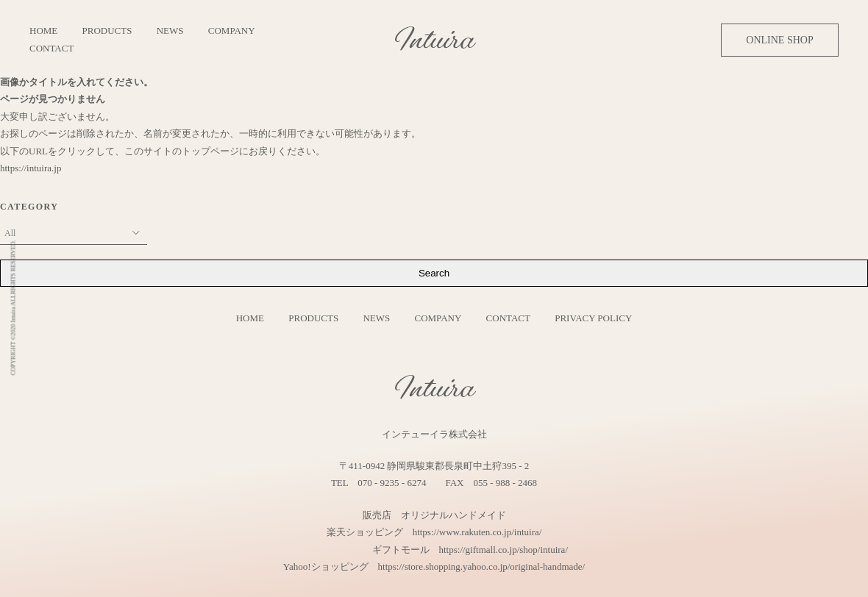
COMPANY (232, 31)
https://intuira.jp (31, 168)
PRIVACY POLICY (593, 318)
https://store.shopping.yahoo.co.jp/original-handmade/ (482, 566)
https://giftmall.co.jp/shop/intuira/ (504, 550)
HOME (43, 31)
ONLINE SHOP (779, 40)
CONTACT (51, 48)
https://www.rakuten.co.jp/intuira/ (477, 532)
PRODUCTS (107, 31)
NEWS (170, 31)
